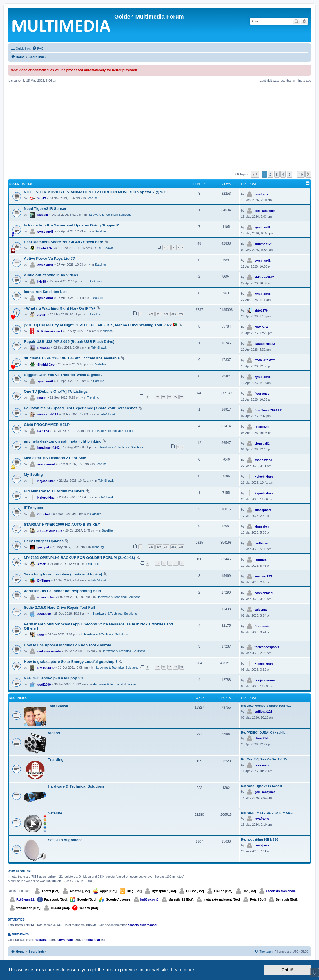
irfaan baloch (47, 597)
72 (164, 397)
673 (174, 314)
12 (158, 563)
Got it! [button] (287, 970)
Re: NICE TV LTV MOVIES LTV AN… (267, 813)
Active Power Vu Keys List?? (49, 258)
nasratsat (42, 940)
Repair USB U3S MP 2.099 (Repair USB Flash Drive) (69, 342)
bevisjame (262, 845)
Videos (108, 331)
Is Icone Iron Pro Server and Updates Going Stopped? (71, 225)
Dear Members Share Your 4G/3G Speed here (63, 242)
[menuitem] (38, 48)
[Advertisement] (159, 127)
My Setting (33, 475)
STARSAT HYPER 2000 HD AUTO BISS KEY (62, 524)
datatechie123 (265, 344)
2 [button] (270, 174)
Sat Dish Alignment (65, 840)
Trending (93, 397)
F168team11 (25, 899)
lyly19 (42, 281)
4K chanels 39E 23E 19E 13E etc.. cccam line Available (72, 358)
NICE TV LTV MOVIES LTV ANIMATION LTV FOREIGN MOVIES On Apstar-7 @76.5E (96, 192)
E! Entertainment (50, 331)
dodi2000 (44, 614)
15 (176, 563)
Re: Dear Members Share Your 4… (266, 706)
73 (170, 397)
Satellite (92, 198)
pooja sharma (265, 680)
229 (151, 547)
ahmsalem (262, 526)
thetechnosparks (267, 647)
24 (164, 667)
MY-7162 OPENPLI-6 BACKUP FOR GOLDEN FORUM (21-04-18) (80, 558)
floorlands (262, 394)
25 (170, 667)
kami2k (43, 215)
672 (166, 314)
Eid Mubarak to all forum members (54, 491)
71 (158, 397)
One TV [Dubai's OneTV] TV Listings (56, 391)
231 (166, 547)
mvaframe (262, 194)
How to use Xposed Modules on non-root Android (68, 645)
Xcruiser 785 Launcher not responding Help (62, 591)
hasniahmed (264, 593)
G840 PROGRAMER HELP (47, 425)
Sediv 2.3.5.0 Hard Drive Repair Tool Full (59, 607)
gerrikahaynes (265, 211)
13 (164, 563)
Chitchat (44, 514)
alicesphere (263, 510)
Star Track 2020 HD (269, 410)
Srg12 (42, 198)
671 (159, 314)
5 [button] (290, 174)
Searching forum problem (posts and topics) (63, 574)
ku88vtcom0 (150, 899)
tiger (41, 635)
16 (182, 563)
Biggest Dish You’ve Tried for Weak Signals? (63, 375)
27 (182, 667)
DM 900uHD (46, 668)
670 (151, 314)
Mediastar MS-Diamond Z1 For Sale (55, 458)
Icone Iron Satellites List (45, 292)
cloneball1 (262, 443)
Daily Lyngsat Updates (44, 541)
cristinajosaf (91, 940)
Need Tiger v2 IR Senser (45, 209)
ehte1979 (261, 310)
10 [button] (301, 174)
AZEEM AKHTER (50, 531)
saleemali (262, 610)
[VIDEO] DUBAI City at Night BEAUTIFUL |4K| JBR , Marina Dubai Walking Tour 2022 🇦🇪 (101, 325)
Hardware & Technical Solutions (109, 215)
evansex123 (263, 576)
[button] (255, 174)
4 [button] (283, 174)
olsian (42, 398)
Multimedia (18, 698)
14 (170, 563)
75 (182, 397)
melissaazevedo (49, 651)
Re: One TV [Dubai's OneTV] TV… (266, 759)
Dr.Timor (44, 581)
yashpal (43, 547)
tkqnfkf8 (261, 560)
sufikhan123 (264, 244)
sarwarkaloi (65, 940)
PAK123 (43, 431)
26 (176, 667)
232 (174, 547)
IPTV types (33, 508)
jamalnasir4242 (49, 448)
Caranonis (262, 626)
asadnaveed (46, 464)
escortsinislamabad (281, 891)
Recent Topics (21, 184)
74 (176, 397)
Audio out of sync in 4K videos (51, 275)
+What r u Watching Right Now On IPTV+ (60, 308)
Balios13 (44, 348)
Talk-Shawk (105, 248)
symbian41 (45, 232)
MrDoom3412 (264, 277)
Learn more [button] (182, 970)
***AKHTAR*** (265, 360)
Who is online (19, 871)
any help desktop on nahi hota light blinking (63, 441)
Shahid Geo (46, 248)
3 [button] (277, 174)
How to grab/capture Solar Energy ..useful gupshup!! (70, 662)
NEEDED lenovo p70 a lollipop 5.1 (54, 678)
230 (159, 547)
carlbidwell (263, 543)
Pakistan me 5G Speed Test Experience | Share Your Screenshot (80, 408)
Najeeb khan (47, 481)
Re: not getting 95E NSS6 (260, 839)
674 (181, 314)
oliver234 (261, 327)
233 (181, 547)
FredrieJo (262, 427)
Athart (42, 315)
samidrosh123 (48, 414)
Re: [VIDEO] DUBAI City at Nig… (265, 732)
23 (158, 667)
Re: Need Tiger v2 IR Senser (262, 786)
